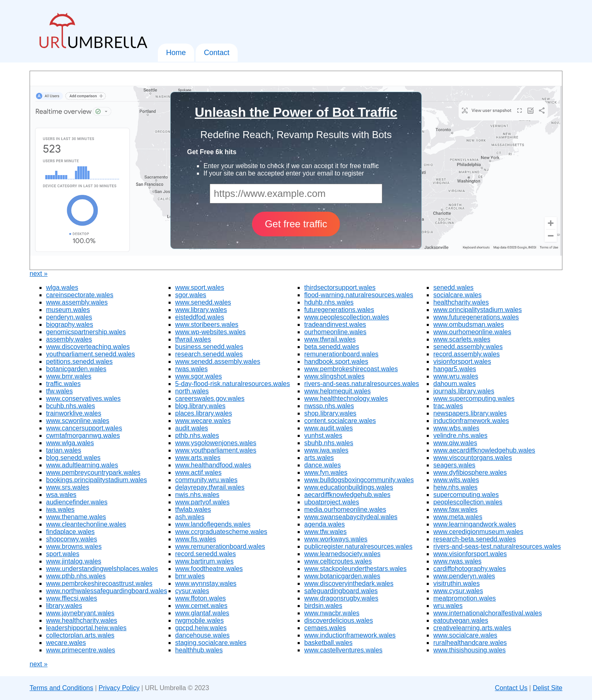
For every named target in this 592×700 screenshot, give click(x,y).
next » (39, 274)
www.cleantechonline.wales (86, 524)
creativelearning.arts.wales (472, 628)
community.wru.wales (206, 480)
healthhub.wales (199, 650)
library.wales (64, 606)
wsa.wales (61, 495)
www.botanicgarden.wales (342, 576)
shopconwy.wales (72, 539)
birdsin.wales (323, 606)
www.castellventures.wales (343, 650)
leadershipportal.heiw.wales (86, 628)
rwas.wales (191, 369)
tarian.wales (64, 450)
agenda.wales (325, 524)
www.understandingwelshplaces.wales (102, 569)
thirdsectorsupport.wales (340, 288)
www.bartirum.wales (204, 561)
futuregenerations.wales (339, 310)
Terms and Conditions (61, 688)
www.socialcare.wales (465, 635)
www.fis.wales (196, 539)
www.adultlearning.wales (82, 465)
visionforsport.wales (462, 362)
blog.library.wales (200, 406)
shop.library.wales (330, 413)
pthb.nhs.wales (197, 435)
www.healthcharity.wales (82, 620)
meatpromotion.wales (465, 598)
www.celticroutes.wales (338, 561)
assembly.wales (69, 339)
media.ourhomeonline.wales (345, 509)
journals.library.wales (464, 391)
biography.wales (69, 325)
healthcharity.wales (461, 302)
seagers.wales (454, 465)
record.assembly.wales (467, 354)
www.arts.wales (198, 458)
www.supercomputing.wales (474, 399)
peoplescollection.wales (468, 502)
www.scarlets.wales (462, 339)
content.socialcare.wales (340, 421)
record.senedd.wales (206, 554)
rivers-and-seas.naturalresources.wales (362, 384)
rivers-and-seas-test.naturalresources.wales (497, 546)
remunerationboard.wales (341, 354)
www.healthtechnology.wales (346, 399)
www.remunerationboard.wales (220, 546)
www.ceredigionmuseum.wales (478, 532)
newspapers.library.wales (470, 413)
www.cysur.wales (458, 591)
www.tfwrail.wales (330, 339)
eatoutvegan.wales (461, 620)
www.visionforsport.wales (470, 554)
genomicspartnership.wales (86, 332)
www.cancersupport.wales (84, 428)
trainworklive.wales (74, 413)
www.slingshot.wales (334, 376)
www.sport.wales (200, 288)
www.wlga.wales (70, 443)
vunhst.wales (323, 435)
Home (176, 53)
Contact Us (511, 688)
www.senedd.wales (203, 302)
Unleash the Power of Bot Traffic (296, 112)
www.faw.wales (456, 509)
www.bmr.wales (69, 376)
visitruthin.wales (457, 583)
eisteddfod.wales (200, 317)
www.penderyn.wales (464, 576)
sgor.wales (191, 295)
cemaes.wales (325, 628)
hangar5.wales (455, 369)
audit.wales (192, 428)
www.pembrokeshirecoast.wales (351, 369)
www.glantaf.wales (202, 613)
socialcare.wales (457, 295)
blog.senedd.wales (73, 458)
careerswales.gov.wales (210, 399)
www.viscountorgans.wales (473, 458)
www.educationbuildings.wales (349, 487)
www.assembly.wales (77, 302)
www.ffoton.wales (200, 598)
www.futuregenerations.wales (476, 317)
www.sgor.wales (199, 376)
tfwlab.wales (193, 509)
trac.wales (448, 406)
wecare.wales (66, 643)
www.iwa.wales (326, 450)
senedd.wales (453, 288)
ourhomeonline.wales (335, 332)
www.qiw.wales (455, 443)
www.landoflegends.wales (213, 524)
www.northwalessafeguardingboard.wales (106, 591)
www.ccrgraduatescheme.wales (221, 532)
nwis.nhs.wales (197, 495)
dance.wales (323, 465)
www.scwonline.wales (78, 421)
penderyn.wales (69, 317)
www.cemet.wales (201, 606)
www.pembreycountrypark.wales (93, 472)
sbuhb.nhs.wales (329, 443)
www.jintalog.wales (74, 561)
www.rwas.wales (457, 561)
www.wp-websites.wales (210, 332)
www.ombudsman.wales (469, 325)
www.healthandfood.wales (213, 465)
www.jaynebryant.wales (80, 613)
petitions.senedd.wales (79, 362)
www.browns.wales (74, 546)
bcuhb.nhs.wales (71, 406)
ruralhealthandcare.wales (470, 643)
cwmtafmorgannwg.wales (83, 435)
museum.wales (68, 310)
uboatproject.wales (332, 502)
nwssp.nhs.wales (329, 406)
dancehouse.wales (202, 635)
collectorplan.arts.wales (80, 635)
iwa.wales (60, 509)
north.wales (192, 391)
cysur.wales (192, 591)
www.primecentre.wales (81, 650)
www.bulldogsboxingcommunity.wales (359, 480)
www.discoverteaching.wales (88, 347)
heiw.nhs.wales (456, 487)
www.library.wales (201, 310)
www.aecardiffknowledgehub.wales (484, 450)
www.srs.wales (68, 487)
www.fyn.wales (326, 472)
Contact (217, 53)
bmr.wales (190, 576)
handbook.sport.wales (336, 362)
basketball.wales (328, 643)
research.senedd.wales (209, 354)
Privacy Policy (119, 688)
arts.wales (319, 458)
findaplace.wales (70, 532)
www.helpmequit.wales (338, 391)
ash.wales (190, 517)
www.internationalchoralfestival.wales (488, 613)
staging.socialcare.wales (211, 643)
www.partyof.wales (202, 502)
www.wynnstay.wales (206, 583)
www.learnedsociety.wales (342, 554)
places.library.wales (203, 413)
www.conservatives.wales (83, 399)
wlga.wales (62, 288)
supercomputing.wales (466, 495)
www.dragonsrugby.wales (341, 598)
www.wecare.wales (203, 421)
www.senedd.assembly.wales (218, 362)
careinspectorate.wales (80, 295)
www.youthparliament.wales (216, 450)
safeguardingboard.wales (341, 591)
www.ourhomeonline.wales (472, 332)
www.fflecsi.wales (72, 598)
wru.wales (448, 606)
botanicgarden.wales (76, 369)
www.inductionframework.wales (350, 635)
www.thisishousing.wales (469, 650)
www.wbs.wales (456, 428)
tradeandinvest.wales (335, 325)
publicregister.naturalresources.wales (358, 546)
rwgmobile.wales (199, 620)
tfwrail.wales (193, 339)
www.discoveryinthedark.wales (349, 583)
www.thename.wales (76, 517)
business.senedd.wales (209, 347)
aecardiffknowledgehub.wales (347, 495)
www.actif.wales (198, 472)
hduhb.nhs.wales (329, 302)
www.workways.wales (336, 539)
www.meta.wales (458, 517)
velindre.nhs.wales (460, 435)
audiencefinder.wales (77, 502)
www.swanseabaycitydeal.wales (351, 517)
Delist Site (548, 688)
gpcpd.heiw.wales (201, 628)
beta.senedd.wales (332, 347)
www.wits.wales (456, 480)
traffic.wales (63, 384)
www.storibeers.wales (207, 325)
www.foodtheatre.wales (209, 569)
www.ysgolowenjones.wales (216, 443)
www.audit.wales (328, 428)
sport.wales (63, 554)
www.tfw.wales (325, 532)
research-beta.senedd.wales (475, 539)
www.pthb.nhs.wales (76, 576)
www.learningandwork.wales (475, 524)
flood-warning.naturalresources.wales (359, 295)
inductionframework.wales (471, 421)
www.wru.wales (456, 376)
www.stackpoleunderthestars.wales (355, 569)
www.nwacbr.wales (332, 613)
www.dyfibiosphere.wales (470, 472)
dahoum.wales (454, 384)
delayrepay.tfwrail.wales (210, 487)
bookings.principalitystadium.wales (96, 480)
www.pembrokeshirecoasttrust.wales (99, 583)
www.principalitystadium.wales (478, 310)
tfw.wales (59, 391)
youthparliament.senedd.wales (90, 354)
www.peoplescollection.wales (347, 317)
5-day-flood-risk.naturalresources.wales (232, 384)
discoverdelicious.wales (339, 620)
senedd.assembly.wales (468, 347)
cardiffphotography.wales (469, 569)
